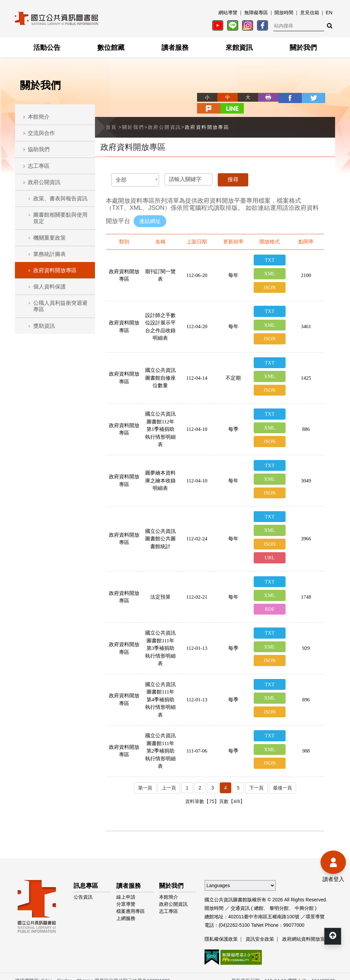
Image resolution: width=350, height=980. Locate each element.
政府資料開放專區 (55, 270)
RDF (269, 600)
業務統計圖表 (50, 254)
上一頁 (169, 780)
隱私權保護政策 (221, 931)
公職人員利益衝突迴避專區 (60, 306)
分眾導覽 (126, 896)
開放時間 (284, 13)
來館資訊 (239, 47)
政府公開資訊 (44, 182)
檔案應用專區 (131, 903)
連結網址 (150, 209)
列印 (244, 97)
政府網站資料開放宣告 (306, 931)
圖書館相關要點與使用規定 (60, 218)
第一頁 (144, 780)
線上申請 (126, 888)
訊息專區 (86, 877)
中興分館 (304, 900)
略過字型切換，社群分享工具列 (175, 91)
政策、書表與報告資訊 (60, 198)
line (325, 97)
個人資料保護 (50, 287)
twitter (284, 97)
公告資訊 (83, 888)
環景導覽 (315, 908)
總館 (259, 900)
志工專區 (39, 166)
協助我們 (39, 149)
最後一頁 (284, 780)
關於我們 (303, 47)
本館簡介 (39, 117)
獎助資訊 (44, 326)
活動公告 (47, 47)
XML (269, 262)
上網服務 (126, 910)
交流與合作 (41, 133)
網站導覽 (228, 13)
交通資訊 (240, 900)
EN (329, 13)
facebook (264, 97)
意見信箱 (310, 13)
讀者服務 (175, 47)
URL (270, 548)
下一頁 (257, 780)
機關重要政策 (50, 238)
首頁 (111, 115)
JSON (270, 276)
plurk (305, 97)
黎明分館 (279, 900)
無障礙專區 (256, 13)
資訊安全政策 (260, 931)
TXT (269, 248)
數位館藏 (111, 47)
